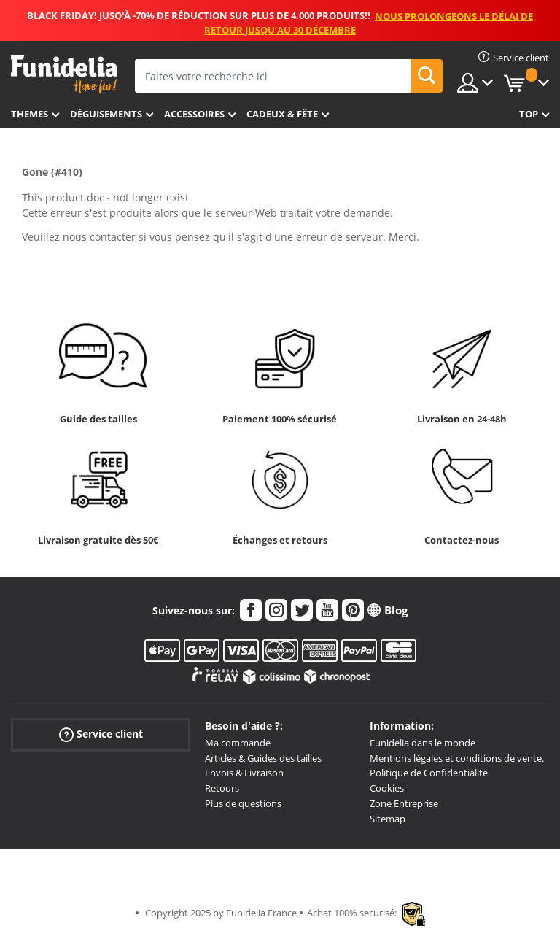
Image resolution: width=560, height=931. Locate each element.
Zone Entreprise (404, 803)
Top (529, 114)
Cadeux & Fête (282, 114)
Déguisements (106, 114)
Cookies (387, 788)
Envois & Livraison (244, 773)
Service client (101, 734)
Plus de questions (243, 803)
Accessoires (194, 114)
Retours (222, 788)
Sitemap (388, 819)
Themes (30, 114)
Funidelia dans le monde (423, 743)
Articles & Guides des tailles (263, 758)
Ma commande (238, 743)
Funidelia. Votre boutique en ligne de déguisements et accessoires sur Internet (64, 75)
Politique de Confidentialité (429, 773)
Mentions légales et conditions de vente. (457, 758)
